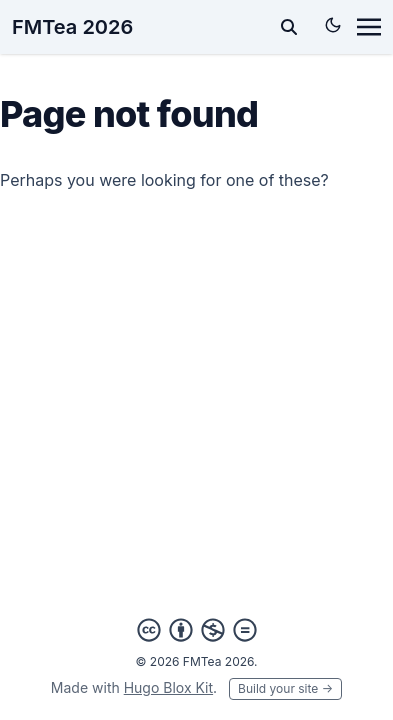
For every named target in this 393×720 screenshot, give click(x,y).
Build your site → (285, 688)
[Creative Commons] (197, 630)
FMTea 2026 (72, 27)
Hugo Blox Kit (168, 687)
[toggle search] (289, 27)
